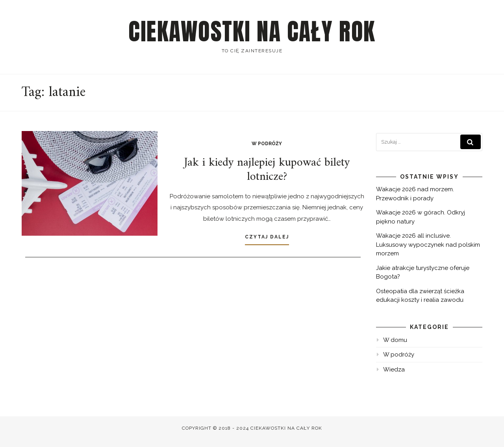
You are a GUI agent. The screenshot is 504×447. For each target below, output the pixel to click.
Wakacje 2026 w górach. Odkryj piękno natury (421, 217)
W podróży (267, 144)
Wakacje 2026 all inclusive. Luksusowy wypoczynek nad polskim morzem (428, 245)
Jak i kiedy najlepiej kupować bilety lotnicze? (267, 170)
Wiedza (394, 369)
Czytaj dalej (267, 237)
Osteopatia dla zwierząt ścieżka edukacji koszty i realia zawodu (420, 296)
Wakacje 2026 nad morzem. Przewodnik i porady (415, 194)
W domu (395, 340)
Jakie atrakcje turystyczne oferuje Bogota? (423, 272)
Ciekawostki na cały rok (252, 31)
